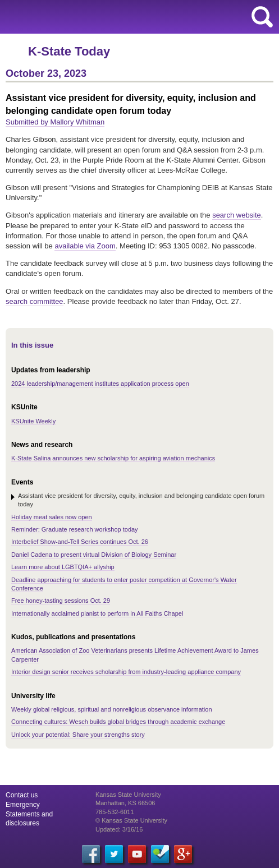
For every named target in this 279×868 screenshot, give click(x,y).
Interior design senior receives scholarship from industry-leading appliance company (126, 672)
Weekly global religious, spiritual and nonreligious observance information (112, 709)
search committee (35, 301)
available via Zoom (85, 246)
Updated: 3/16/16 (119, 829)
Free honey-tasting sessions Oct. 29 (61, 601)
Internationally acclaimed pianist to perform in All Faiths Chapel (97, 613)
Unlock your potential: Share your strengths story (78, 735)
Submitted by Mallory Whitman (55, 122)
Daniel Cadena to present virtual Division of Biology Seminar (94, 555)
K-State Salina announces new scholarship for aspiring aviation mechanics (113, 458)
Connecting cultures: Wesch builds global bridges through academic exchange (118, 722)
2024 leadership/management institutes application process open (100, 384)
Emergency (23, 805)
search (262, 17)
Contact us (22, 795)
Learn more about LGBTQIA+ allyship (63, 567)
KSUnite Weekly (33, 421)
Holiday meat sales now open (52, 517)
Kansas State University (102, 17)
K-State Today (69, 51)
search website (237, 215)
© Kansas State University (131, 820)
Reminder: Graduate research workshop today (75, 529)
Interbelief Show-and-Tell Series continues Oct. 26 (80, 542)
